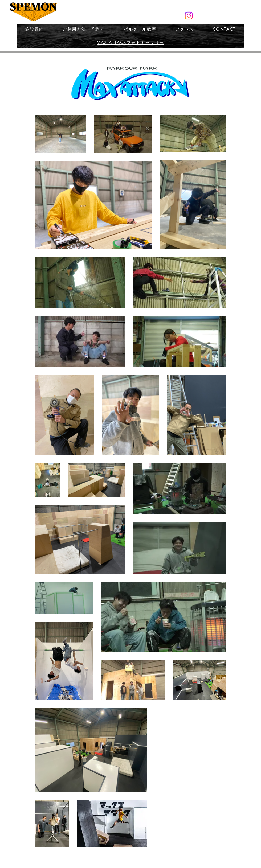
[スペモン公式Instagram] (189, 16)
